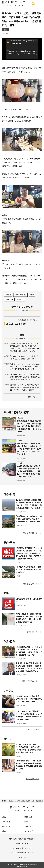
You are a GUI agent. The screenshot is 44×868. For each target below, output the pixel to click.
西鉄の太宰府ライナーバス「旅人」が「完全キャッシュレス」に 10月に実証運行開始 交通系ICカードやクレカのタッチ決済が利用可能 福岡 (30, 471)
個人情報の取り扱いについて (21, 848)
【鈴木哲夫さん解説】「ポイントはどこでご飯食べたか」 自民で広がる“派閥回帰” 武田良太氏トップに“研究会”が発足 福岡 (29, 651)
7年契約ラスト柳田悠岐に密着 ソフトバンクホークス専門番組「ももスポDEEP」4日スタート (29, 699)
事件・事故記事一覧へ (31, 584)
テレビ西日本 (21, 857)
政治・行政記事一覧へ (31, 681)
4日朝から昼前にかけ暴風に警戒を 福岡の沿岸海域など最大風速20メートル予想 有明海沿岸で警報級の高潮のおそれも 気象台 (29, 504)
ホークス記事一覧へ (32, 729)
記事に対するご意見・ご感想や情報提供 (21, 839)
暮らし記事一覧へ (32, 779)
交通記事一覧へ (33, 632)
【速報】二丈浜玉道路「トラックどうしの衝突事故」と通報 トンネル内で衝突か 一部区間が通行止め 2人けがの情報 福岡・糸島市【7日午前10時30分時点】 (29, 553)
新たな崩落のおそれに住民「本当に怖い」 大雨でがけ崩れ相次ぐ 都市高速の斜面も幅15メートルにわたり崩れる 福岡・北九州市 (30, 426)
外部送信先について (22, 843)
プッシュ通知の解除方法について (21, 853)
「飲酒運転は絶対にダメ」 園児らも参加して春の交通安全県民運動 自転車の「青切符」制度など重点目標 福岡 (30, 765)
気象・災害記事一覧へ (31, 533)
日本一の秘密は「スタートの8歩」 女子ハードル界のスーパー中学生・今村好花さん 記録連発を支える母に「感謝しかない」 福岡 (29, 449)
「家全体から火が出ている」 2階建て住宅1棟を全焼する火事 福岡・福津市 (28, 570)
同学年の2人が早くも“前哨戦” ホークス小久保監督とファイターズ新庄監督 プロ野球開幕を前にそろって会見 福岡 (29, 715)
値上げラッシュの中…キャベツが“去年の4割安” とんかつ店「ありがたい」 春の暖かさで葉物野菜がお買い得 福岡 (29, 748)
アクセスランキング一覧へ (27, 320)
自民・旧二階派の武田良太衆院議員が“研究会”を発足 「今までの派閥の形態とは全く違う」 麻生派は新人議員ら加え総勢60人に (29, 667)
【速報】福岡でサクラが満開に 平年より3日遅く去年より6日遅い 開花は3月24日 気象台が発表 (29, 519)
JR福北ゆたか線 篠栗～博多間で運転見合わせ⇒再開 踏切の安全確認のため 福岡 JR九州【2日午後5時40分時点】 (29, 618)
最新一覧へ (32, 397)
